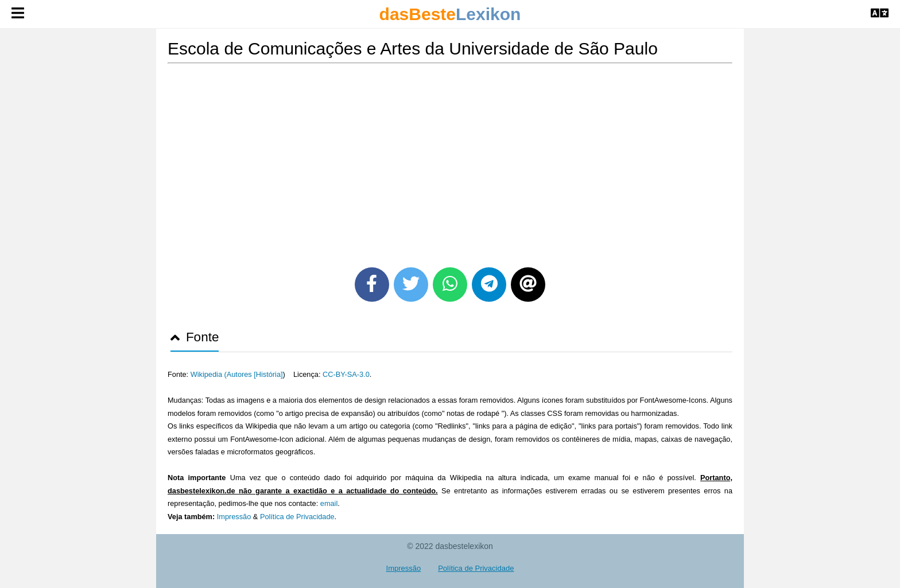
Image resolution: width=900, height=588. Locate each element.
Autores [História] (255, 374)
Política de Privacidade (297, 517)
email (329, 503)
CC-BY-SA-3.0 (346, 374)
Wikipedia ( (209, 374)
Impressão (234, 517)
